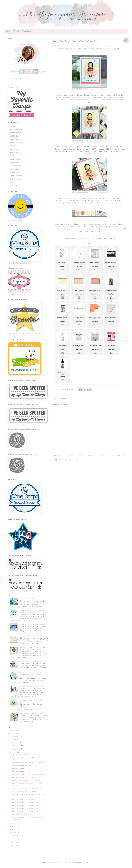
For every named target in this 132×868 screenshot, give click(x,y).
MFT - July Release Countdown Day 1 (25, 800)
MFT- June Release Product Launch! (31, 661)
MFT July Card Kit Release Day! (23, 766)
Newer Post (58, 456)
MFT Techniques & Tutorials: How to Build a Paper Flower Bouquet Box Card (33, 674)
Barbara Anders (15, 133)
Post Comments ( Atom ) (72, 459)
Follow (10, 82)
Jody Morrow (14, 153)
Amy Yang (13, 126)
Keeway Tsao (14, 163)
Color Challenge (78, 46)
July (14, 752)
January (15, 839)
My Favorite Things (98, 46)
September (16, 746)
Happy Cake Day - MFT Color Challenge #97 (27, 789)
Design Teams (27, 31)
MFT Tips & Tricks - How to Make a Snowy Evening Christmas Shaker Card (32, 687)
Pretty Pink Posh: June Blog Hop (31, 636)
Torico (12, 182)
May (13, 826)
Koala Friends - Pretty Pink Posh (24, 755)
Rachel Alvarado (16, 176)
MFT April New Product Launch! (30, 599)
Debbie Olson (15, 136)
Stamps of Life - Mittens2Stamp (30, 714)
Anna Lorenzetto (16, 129)
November (15, 740)
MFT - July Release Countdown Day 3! (25, 805)
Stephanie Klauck (16, 179)
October (15, 743)
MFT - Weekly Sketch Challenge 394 (24, 778)
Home (8, 31)
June (14, 823)
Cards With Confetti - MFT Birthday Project (28, 775)
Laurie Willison (16, 166)
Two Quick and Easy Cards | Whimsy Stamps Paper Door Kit (31, 701)
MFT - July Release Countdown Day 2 (25, 802)
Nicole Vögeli (15, 172)
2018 (12, 734)
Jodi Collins (15, 149)
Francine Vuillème (17, 143)
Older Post (122, 456)
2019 (12, 731)
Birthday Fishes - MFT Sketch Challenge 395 (28, 763)
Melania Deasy (15, 169)
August (15, 749)
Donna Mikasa (15, 139)
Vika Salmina (15, 186)
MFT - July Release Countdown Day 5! (25, 812)
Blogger (85, 863)
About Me (16, 31)
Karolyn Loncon (15, 159)
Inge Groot (14, 146)
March (14, 833)
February (15, 836)
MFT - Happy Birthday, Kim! (22, 814)
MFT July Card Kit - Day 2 (21, 769)
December (15, 737)
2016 (12, 846)
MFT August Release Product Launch (31, 624)
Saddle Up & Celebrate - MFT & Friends (26, 781)
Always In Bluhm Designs (64, 863)
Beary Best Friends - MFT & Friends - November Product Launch (33, 612)
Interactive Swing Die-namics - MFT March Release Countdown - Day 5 (32, 649)
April (14, 829)
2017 (12, 843)
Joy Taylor (14, 156)
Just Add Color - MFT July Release (24, 792)
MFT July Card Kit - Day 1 (21, 772)
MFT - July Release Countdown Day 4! (25, 808)
